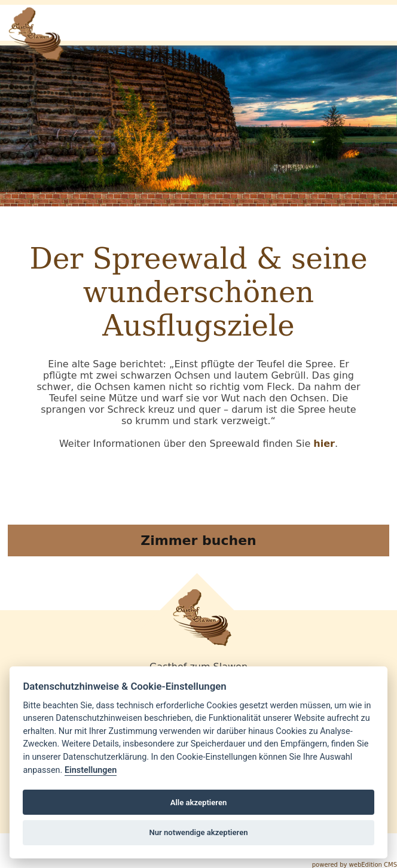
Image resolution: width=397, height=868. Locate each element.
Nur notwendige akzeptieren (198, 832)
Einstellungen (91, 770)
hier (324, 444)
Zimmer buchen (198, 540)
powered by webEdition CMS (355, 865)
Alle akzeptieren (199, 802)
